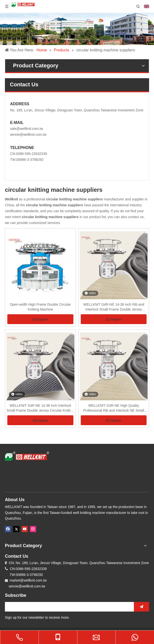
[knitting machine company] (77, 29)
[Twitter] (16, 529)
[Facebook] (8, 529)
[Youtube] (25, 529)
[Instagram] (33, 529)
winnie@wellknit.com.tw (28, 135)
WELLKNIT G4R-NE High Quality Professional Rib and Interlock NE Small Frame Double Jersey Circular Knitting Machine (114, 408)
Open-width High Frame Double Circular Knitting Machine (40, 307)
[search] (68, 607)
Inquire (40, 319)
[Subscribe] (141, 607)
